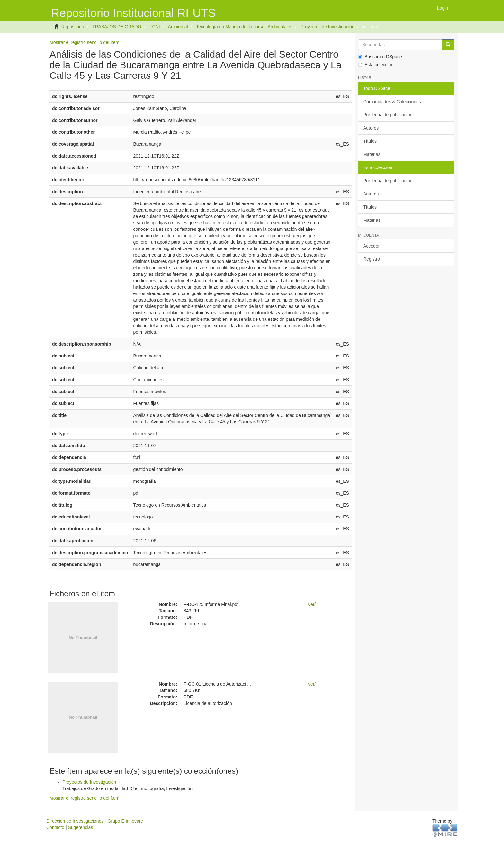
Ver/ (312, 604)
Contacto (55, 827)
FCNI (155, 27)
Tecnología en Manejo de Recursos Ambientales (244, 27)
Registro (372, 259)
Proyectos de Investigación (327, 27)
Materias (372, 154)
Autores (371, 128)
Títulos (370, 141)
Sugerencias (80, 827)
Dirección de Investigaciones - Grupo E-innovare (95, 821)
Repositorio (73, 27)
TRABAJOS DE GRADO (117, 27)
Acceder (371, 246)
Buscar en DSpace (380, 57)
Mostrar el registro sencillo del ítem (84, 42)
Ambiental (178, 27)
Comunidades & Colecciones (392, 102)
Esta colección (376, 65)
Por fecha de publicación (388, 115)
